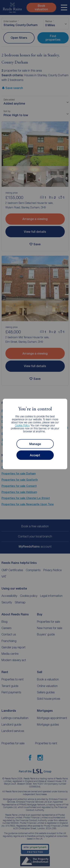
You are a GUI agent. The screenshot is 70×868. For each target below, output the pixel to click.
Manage (35, 444)
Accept (35, 455)
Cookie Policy (22, 425)
